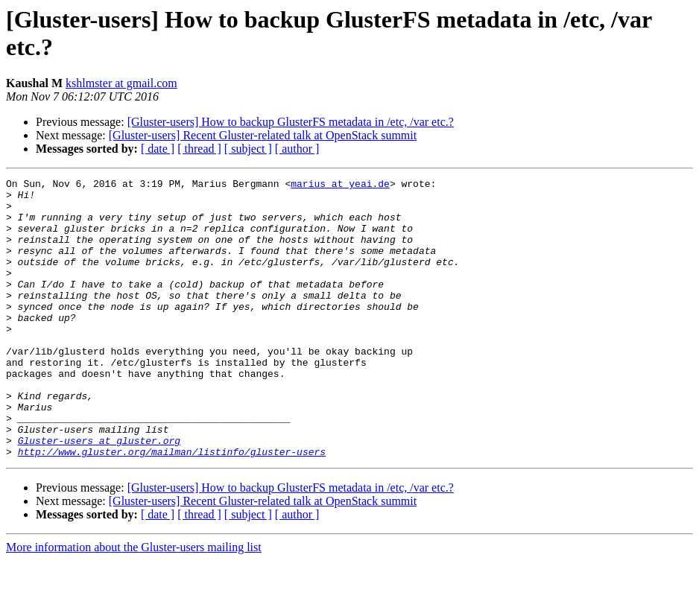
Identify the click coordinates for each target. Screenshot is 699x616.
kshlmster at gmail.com (121, 83)
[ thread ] (199, 149)
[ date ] (158, 149)
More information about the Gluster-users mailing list (134, 603)
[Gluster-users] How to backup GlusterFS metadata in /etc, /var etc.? (291, 122)
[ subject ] (248, 149)
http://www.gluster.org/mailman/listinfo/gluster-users (172, 507)
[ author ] (297, 149)
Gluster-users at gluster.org (99, 494)
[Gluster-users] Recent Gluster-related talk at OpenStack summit (263, 135)
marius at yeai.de (340, 185)
